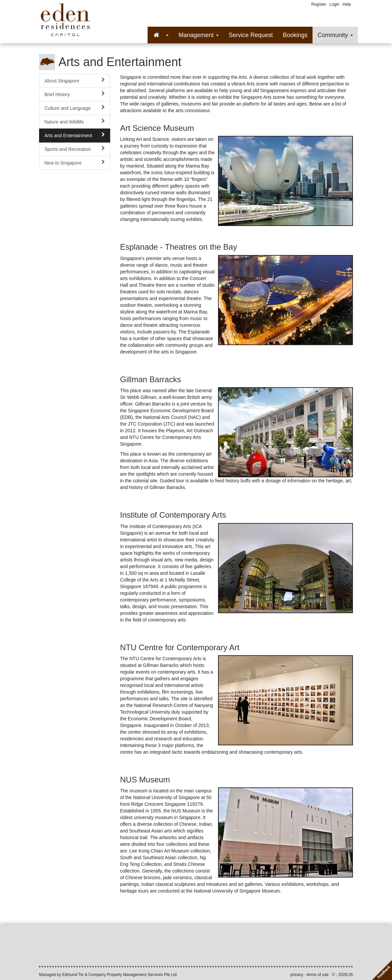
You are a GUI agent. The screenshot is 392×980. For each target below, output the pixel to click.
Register (319, 4)
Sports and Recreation (75, 149)
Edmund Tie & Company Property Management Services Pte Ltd (119, 975)
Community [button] (335, 35)
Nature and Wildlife (75, 121)
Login (334, 4)
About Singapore (75, 80)
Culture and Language (75, 108)
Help (347, 4)
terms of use (318, 975)
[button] (161, 35)
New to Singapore (75, 163)
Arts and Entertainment (75, 135)
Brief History (75, 94)
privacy (297, 975)
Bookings (295, 35)
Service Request (251, 35)
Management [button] (199, 35)
